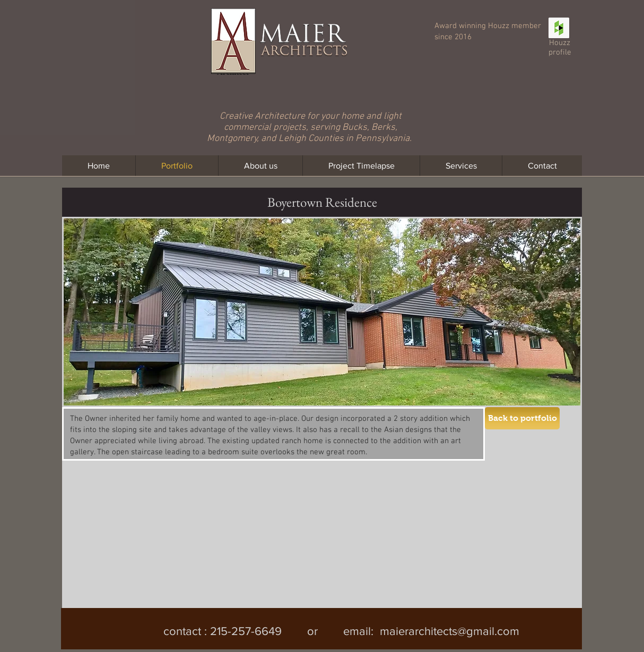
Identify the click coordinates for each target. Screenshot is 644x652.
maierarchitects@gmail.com (450, 631)
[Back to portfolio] (522, 418)
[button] (149, 528)
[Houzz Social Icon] (559, 28)
